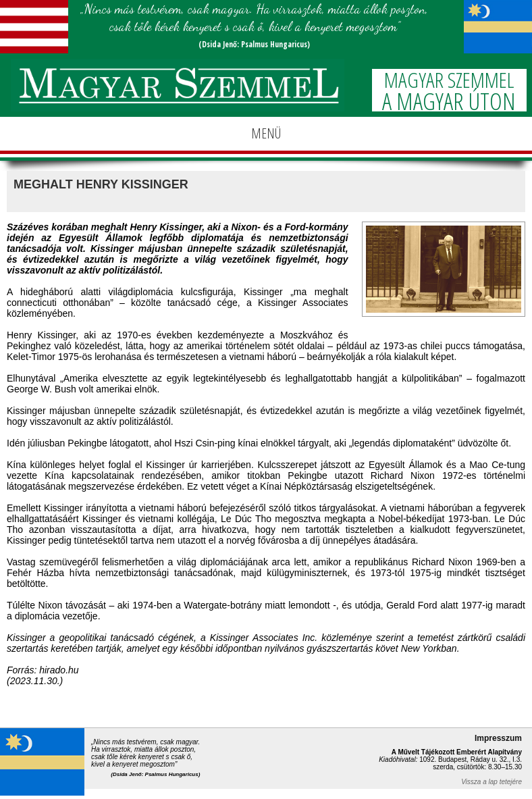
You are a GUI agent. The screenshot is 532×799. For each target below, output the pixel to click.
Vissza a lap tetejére (491, 782)
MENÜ (266, 133)
